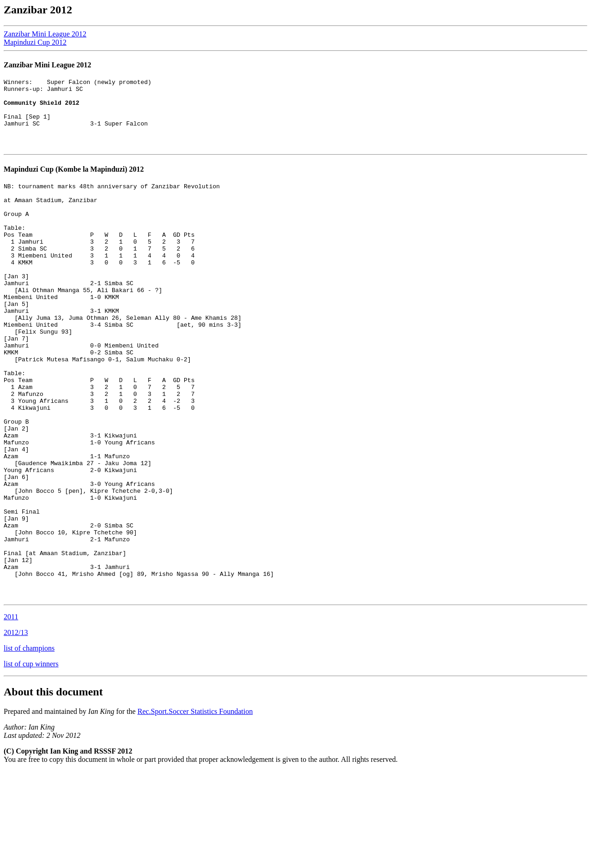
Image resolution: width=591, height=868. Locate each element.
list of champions (29, 745)
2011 (11, 714)
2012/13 (16, 729)
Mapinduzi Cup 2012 (35, 42)
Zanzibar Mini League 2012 (45, 34)
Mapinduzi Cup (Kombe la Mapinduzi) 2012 (74, 183)
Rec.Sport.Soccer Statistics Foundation (195, 808)
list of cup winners (31, 761)
